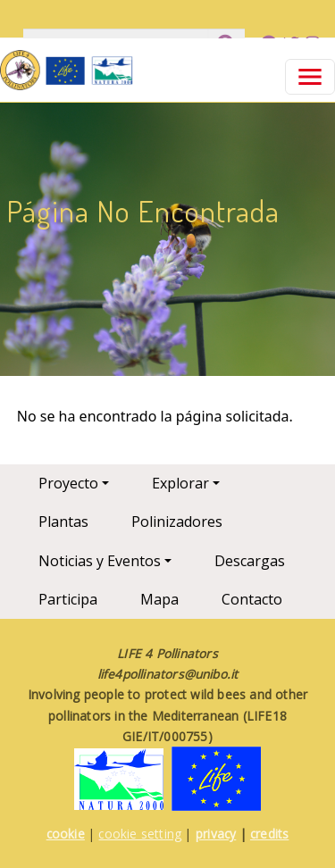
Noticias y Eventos (100, 561)
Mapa (159, 599)
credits (269, 834)
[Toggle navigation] (310, 77)
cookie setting (140, 834)
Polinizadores (177, 522)
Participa (68, 599)
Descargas (250, 561)
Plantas (63, 522)
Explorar (180, 483)
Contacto (252, 599)
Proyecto (68, 483)
